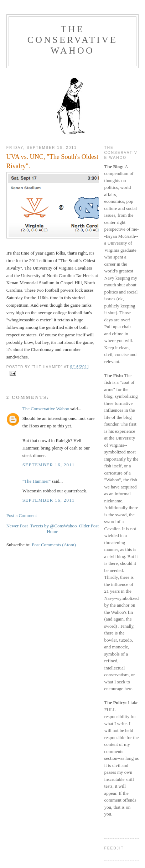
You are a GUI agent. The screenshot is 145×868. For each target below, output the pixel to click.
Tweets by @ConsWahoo (53, 526)
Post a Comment (22, 515)
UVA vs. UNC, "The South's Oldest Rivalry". (52, 161)
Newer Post (17, 526)
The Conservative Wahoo (72, 40)
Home (52, 531)
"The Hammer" (37, 481)
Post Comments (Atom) (54, 545)
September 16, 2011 (49, 465)
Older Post (89, 526)
